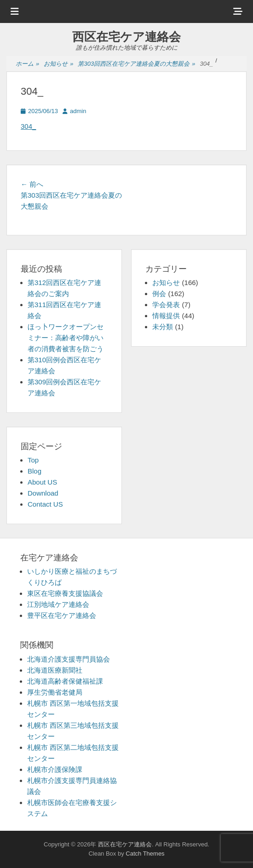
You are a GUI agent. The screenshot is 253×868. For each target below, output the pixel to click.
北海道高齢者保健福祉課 (65, 681)
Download (43, 493)
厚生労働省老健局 (55, 692)
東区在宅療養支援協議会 (65, 593)
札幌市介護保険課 (55, 769)
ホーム (27, 64)
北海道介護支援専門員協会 (69, 659)
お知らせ (58, 64)
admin (78, 111)
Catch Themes (145, 854)
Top (33, 460)
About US (42, 482)
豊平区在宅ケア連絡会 (62, 615)
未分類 (163, 327)
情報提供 (166, 316)
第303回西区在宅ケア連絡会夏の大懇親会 (136, 64)
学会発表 (166, 305)
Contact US (45, 504)
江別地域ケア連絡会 (58, 604)
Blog (34, 471)
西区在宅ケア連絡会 (126, 37)
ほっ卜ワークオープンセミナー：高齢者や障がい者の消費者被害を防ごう (66, 338)
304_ (28, 126)
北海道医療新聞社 (55, 670)
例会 (159, 294)
